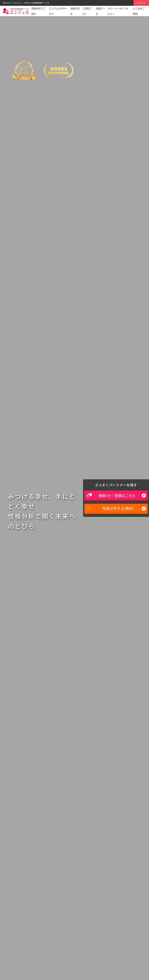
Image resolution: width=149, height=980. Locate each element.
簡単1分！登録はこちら (117, 496)
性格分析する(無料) (118, 508)
